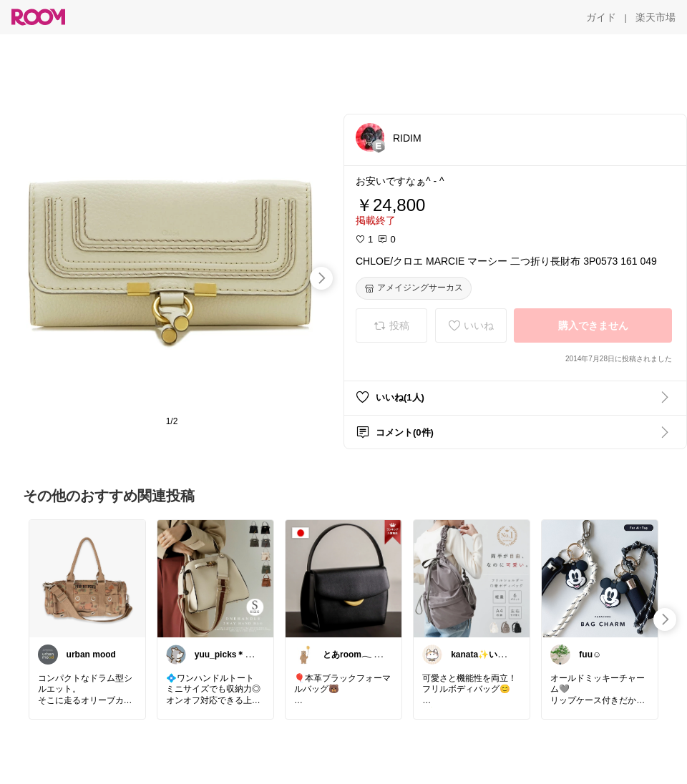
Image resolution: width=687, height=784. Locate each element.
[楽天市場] (656, 17)
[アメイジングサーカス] (414, 288)
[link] (87, 578)
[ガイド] (601, 17)
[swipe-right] (321, 278)
